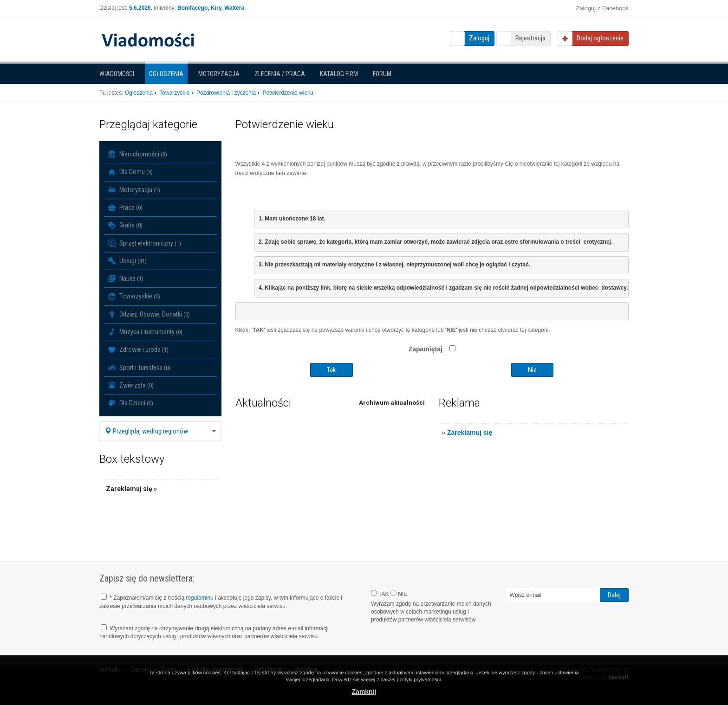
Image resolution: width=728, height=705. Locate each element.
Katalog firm (339, 74)
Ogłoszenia (166, 74)
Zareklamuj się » (131, 489)
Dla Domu (130, 172)
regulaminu (199, 598)
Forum (382, 74)
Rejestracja (530, 38)
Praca (125, 207)
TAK (380, 594)
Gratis (125, 226)
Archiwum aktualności (392, 403)
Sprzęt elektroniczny (144, 243)
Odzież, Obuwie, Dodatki (149, 314)
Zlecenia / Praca (280, 74)
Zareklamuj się (470, 433)
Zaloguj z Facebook (602, 8)
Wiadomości (117, 74)
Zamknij (364, 692)
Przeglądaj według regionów (160, 431)
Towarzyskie (134, 297)
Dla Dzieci (130, 403)
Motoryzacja (219, 74)
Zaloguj (479, 38)
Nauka (126, 278)
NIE (399, 594)
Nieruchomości (137, 154)
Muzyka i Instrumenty (145, 332)
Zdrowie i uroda (138, 350)
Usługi (127, 261)
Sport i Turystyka (139, 368)
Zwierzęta (131, 385)
